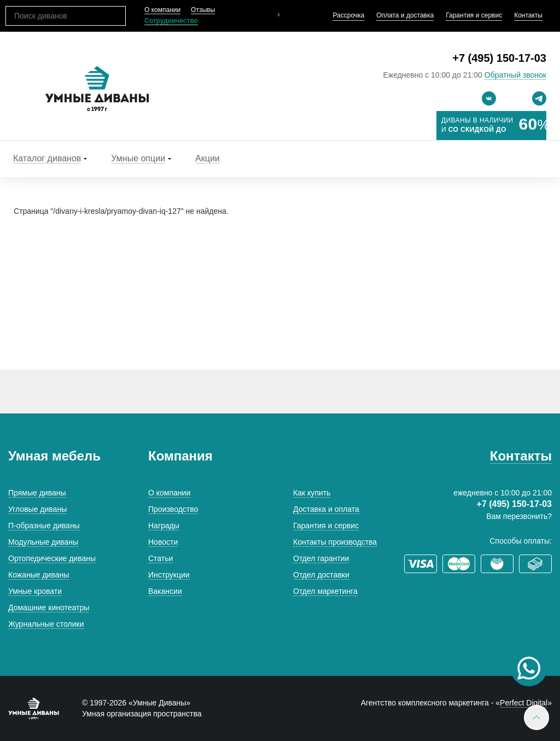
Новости (163, 542)
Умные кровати (35, 591)
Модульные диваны (43, 542)
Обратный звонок (515, 75)
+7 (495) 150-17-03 (499, 58)
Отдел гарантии (321, 558)
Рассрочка (348, 15)
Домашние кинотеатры (49, 608)
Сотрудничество (171, 21)
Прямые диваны (37, 493)
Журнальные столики (46, 624)
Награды (164, 526)
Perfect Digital (524, 703)
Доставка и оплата (326, 509)
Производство (173, 509)
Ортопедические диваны (52, 558)
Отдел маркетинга (325, 591)
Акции (208, 158)
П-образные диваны (44, 526)
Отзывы (203, 10)
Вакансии (165, 591)
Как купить (312, 493)
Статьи (161, 558)
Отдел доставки (321, 575)
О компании (162, 10)
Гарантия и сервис (474, 15)
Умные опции (138, 158)
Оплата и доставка (405, 15)
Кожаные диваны (39, 575)
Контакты (528, 15)
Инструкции (169, 575)
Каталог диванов (47, 158)
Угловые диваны (37, 509)
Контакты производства (335, 542)
